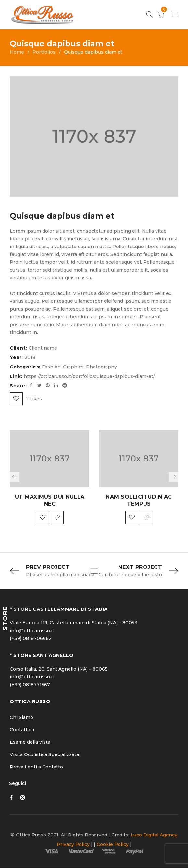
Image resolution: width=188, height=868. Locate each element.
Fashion (51, 367)
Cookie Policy (113, 845)
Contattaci (22, 730)
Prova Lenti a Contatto (36, 767)
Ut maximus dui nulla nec (50, 500)
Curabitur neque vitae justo (130, 575)
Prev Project (48, 567)
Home (17, 52)
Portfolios (44, 52)
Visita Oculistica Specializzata (44, 755)
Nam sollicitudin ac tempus (139, 500)
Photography (101, 367)
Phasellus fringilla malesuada (60, 575)
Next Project (140, 567)
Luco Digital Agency (154, 835)
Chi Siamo (21, 718)
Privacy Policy (73, 845)
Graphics (73, 367)
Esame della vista (30, 742)
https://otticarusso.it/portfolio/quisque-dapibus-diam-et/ (89, 376)
